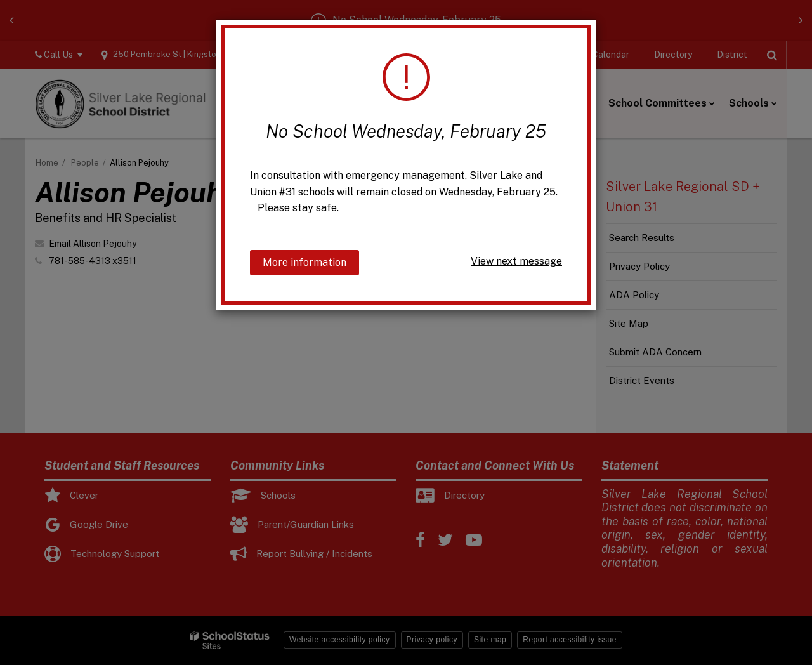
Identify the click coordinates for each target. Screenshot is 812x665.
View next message (516, 261)
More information (304, 262)
